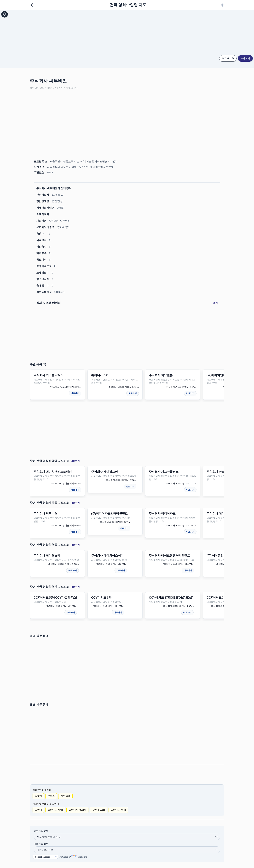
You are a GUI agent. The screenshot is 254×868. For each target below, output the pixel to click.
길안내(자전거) (118, 810)
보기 (215, 303)
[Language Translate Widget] (45, 857)
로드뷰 (51, 796)
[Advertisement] (127, 124)
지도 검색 (66, 796)
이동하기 (75, 461)
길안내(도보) (98, 810)
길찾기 (38, 796)
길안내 (38, 810)
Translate (79, 857)
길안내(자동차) (55, 810)
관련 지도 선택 (41, 831)
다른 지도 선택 (41, 844)
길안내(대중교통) (77, 810)
